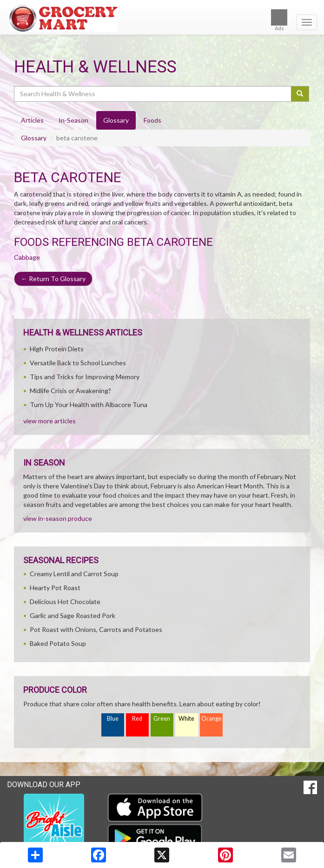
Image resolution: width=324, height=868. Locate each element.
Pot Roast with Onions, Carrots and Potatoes (96, 629)
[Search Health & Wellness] (153, 94)
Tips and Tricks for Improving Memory (85, 377)
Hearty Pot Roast (55, 588)
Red (137, 719)
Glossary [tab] (116, 120)
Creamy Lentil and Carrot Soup (74, 574)
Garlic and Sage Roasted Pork (73, 615)
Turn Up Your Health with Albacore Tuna (89, 404)
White (186, 719)
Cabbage (27, 257)
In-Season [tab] (73, 120)
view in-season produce (58, 518)
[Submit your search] (300, 94)
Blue (113, 719)
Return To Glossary (53, 279)
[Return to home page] (162, 18)
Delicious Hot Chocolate (65, 602)
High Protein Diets (57, 349)
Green (162, 719)
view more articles (50, 421)
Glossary (34, 138)
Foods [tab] (152, 120)
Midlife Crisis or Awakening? (70, 391)
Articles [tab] (32, 120)
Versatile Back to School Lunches (78, 363)
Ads (279, 20)
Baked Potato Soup (58, 643)
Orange (212, 719)
